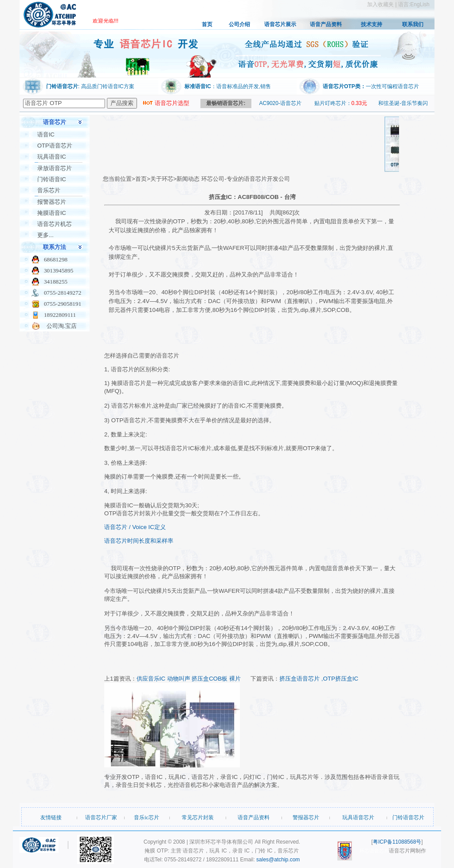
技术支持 (372, 24)
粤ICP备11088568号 (397, 842)
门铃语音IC (52, 179)
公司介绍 (239, 24)
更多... (45, 235)
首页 (207, 24)
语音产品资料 (326, 24)
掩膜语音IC (52, 213)
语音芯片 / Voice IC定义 (135, 527)
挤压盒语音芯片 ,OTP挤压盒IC (319, 679)
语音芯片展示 (280, 24)
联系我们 (413, 24)
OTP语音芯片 (55, 146)
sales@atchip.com (278, 860)
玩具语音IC (52, 157)
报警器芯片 (52, 202)
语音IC (46, 134)
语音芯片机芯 (55, 224)
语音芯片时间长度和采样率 (139, 541)
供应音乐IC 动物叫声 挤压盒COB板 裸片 (189, 679)
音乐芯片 (49, 190)
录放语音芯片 (55, 168)
